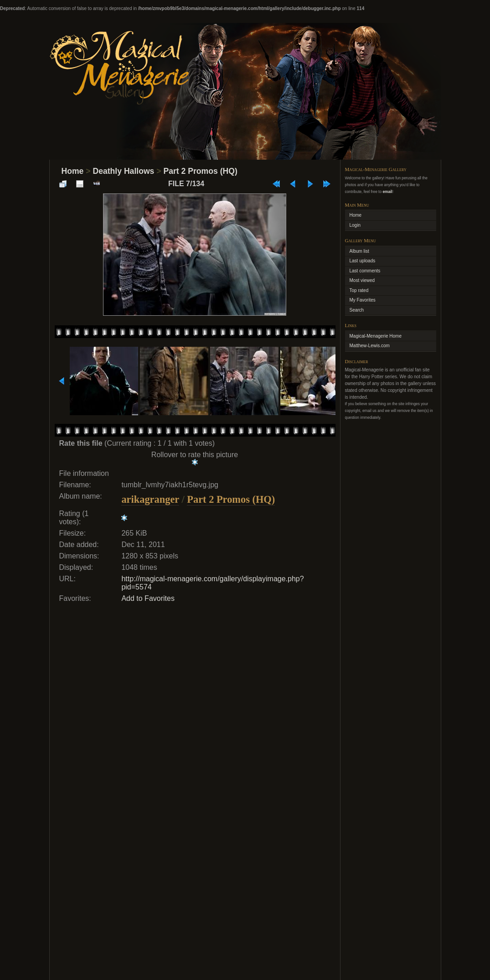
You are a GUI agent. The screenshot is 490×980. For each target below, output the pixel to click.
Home (73, 171)
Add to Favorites (148, 598)
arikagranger (150, 499)
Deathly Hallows (123, 171)
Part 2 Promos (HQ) (200, 171)
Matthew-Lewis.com (370, 346)
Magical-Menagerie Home (376, 336)
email (387, 192)
